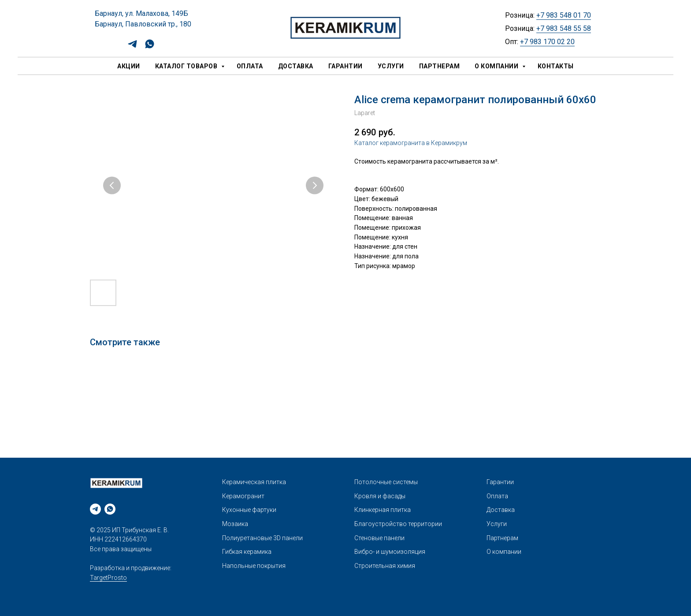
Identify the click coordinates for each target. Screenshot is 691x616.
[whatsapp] (150, 47)
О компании (497, 66)
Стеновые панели (379, 538)
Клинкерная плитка (383, 510)
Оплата (250, 66)
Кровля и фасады (380, 496)
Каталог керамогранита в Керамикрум (411, 143)
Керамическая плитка (254, 482)
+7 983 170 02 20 (547, 42)
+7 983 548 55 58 (564, 28)
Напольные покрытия (254, 566)
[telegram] (132, 47)
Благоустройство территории (398, 524)
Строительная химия (385, 566)
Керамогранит (243, 496)
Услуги (391, 66)
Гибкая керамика (247, 552)
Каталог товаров (187, 66)
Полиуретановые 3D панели (262, 538)
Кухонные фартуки (249, 510)
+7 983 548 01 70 (564, 15)
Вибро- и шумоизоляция (390, 552)
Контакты (556, 66)
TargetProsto (108, 578)
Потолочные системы (386, 482)
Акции (129, 66)
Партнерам (440, 66)
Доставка (296, 66)
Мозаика (235, 524)
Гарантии (345, 66)
